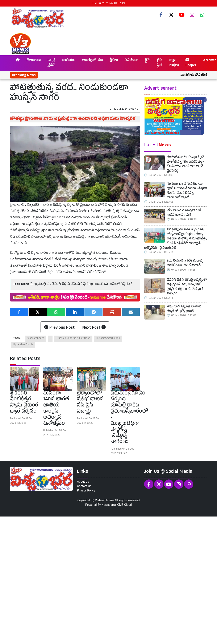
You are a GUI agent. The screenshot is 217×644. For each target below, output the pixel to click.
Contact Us (84, 486)
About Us (83, 482)
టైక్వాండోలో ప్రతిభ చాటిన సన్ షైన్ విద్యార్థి (90, 403)
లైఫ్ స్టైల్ (160, 63)
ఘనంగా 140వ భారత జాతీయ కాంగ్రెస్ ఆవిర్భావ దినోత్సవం (56, 409)
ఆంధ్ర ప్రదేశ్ (51, 63)
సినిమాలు (131, 61)
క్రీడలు (114, 61)
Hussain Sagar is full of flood (73, 339)
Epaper (191, 63)
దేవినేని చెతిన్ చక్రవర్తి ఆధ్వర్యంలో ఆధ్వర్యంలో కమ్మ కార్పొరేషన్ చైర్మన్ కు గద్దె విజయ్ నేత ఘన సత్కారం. (187, 287)
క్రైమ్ (148, 61)
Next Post (94, 328)
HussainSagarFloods (108, 339)
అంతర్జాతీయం (93, 61)
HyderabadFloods (23, 345)
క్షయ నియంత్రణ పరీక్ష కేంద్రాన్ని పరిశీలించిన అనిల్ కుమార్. (185, 264)
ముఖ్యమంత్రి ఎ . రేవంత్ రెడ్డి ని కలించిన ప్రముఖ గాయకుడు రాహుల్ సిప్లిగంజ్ (81, 284)
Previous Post (59, 328)
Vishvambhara (104, 500)
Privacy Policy (86, 490)
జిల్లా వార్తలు (174, 63)
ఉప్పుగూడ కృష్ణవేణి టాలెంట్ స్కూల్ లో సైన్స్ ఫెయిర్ (184, 309)
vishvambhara (36, 339)
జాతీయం (69, 61)
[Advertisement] (108, 580)
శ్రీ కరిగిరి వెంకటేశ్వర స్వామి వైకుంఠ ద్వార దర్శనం (24, 403)
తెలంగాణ (34, 61)
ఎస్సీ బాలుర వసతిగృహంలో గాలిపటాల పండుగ (184, 213)
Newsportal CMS (112, 505)
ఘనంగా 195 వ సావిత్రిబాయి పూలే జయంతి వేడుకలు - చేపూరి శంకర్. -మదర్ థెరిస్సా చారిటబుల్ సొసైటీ (187, 191)
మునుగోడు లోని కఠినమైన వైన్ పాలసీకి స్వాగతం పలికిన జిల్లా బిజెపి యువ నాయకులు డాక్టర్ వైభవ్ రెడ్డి (186, 165)
